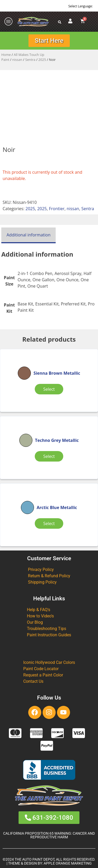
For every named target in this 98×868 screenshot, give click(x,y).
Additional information (28, 235)
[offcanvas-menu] (9, 22)
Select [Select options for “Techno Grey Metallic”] (49, 456)
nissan (17, 60)
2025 (42, 60)
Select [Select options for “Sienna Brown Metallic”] (49, 389)
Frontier (57, 209)
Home (6, 55)
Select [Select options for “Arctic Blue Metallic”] (49, 523)
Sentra (30, 60)
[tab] (28, 235)
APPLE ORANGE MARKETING (68, 863)
